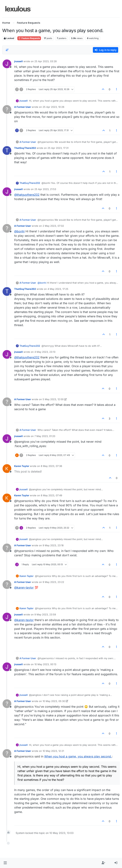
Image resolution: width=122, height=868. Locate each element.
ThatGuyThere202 (25, 148)
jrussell (18, 61)
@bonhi (19, 231)
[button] (5, 863)
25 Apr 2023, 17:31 (58, 148)
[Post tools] (117, 89)
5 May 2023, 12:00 (53, 399)
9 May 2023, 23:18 (53, 545)
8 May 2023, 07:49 (51, 495)
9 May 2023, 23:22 (53, 582)
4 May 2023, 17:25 (58, 289)
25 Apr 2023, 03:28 (46, 61)
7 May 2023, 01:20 (45, 436)
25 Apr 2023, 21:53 (45, 189)
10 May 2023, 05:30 (54, 701)
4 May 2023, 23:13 (45, 352)
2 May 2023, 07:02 (53, 226)
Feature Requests (29, 38)
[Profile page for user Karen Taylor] (7, 469)
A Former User (23, 107)
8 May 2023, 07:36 (51, 466)
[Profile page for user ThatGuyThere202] (7, 150)
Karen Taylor (22, 466)
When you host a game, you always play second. (78, 756)
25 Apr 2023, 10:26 (53, 107)
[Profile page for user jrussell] (7, 64)
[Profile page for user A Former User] (7, 109)
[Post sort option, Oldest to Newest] (7, 50)
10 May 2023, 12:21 (53, 751)
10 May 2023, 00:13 (45, 664)
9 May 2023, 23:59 (45, 614)
